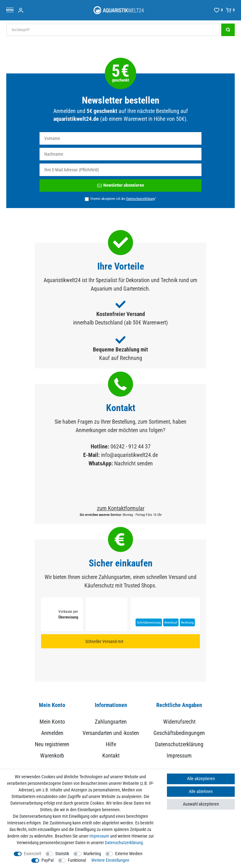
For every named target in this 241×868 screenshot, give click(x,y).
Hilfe (111, 744)
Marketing (92, 854)
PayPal (48, 860)
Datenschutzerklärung (179, 744)
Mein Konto (52, 722)
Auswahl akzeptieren (201, 804)
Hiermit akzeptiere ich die (123, 199)
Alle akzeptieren (201, 779)
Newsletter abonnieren (121, 185)
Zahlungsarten (111, 722)
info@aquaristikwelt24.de (129, 455)
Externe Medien (129, 854)
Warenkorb (52, 755)
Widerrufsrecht (179, 722)
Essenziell (32, 854)
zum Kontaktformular (121, 508)
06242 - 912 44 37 (131, 446)
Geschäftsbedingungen (179, 733)
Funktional (77, 860)
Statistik (62, 854)
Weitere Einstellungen (110, 860)
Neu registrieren (52, 744)
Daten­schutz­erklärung (124, 843)
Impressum (179, 755)
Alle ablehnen (201, 791)
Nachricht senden (134, 463)
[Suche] (228, 30)
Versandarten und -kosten (111, 733)
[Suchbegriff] (113, 30)
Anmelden (52, 733)
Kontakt (111, 755)
